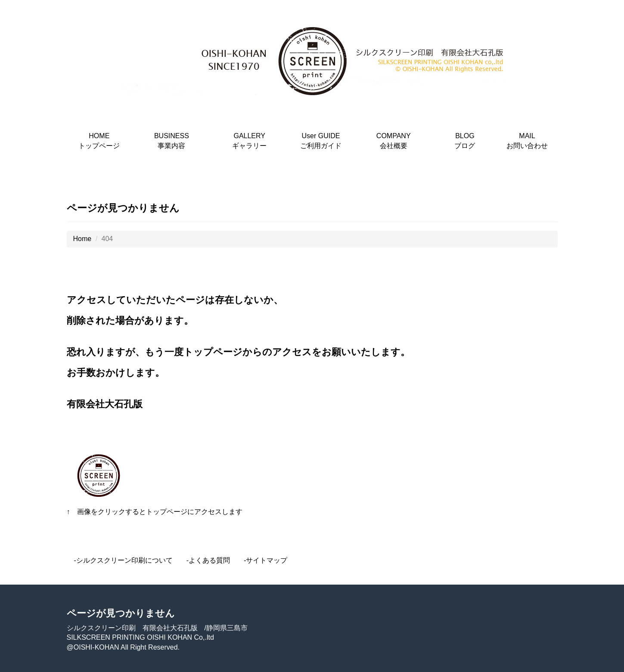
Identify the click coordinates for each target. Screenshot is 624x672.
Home (82, 239)
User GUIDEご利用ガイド (321, 141)
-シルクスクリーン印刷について (123, 560)
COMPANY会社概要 (394, 141)
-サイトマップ (265, 560)
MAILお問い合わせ (527, 141)
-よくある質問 (208, 560)
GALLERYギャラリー (249, 141)
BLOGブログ (465, 141)
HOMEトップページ (99, 141)
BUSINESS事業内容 (172, 141)
